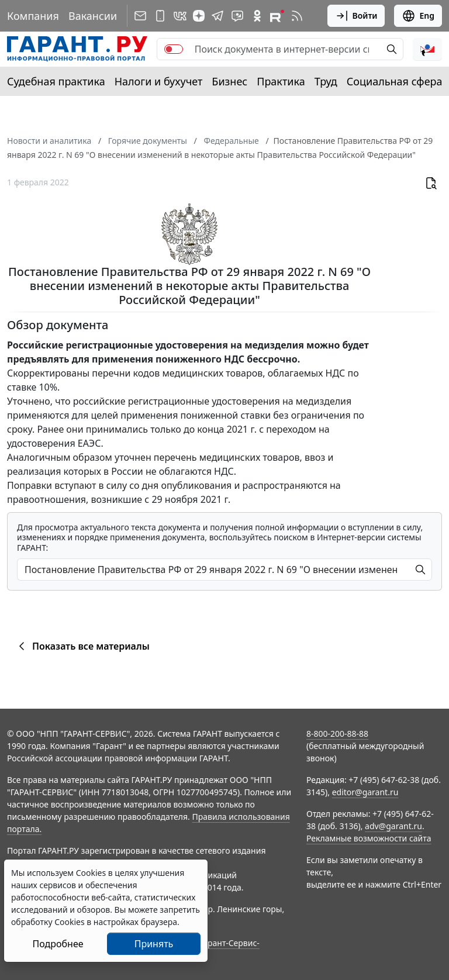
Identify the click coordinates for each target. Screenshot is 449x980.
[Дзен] (199, 16)
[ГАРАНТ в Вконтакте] (180, 16)
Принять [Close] (154, 944)
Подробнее (58, 944)
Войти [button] (356, 16)
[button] (427, 49)
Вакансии (93, 16)
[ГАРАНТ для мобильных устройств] (160, 16)
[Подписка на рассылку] (140, 16)
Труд (326, 81)
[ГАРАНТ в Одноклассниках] (257, 16)
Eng (418, 16)
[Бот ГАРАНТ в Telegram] (237, 16)
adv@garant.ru (393, 826)
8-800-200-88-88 (337, 734)
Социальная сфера (395, 81)
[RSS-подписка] (297, 16)
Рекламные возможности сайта (369, 838)
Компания (33, 16)
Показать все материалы (82, 646)
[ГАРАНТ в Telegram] (217, 16)
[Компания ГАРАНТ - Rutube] (277, 16)
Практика (281, 81)
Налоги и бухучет (159, 81)
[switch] (174, 49)
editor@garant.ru (365, 792)
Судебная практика (56, 81)
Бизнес (229, 81)
